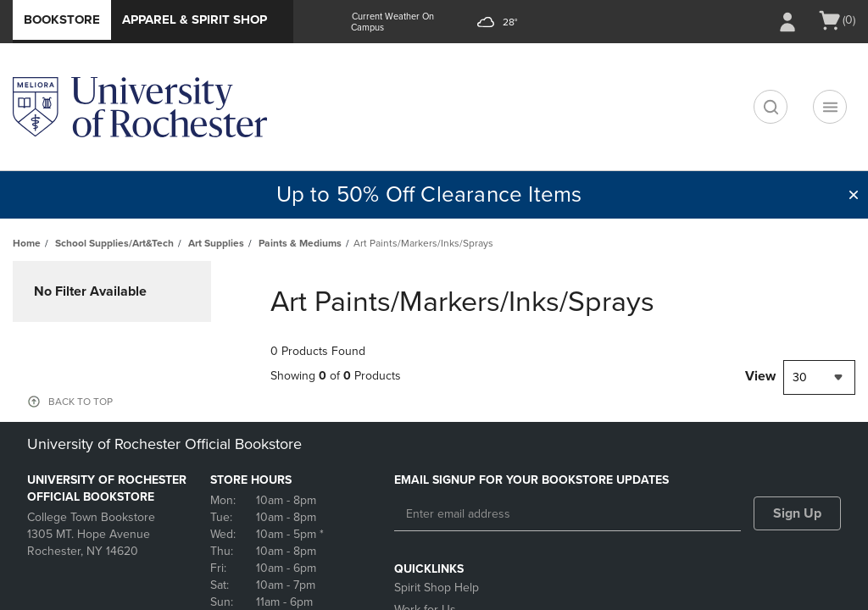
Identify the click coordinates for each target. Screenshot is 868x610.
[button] (854, 195)
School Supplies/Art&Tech (114, 243)
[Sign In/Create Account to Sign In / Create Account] (787, 22)
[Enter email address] (568, 514)
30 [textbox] (800, 377)
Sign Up (797, 513)
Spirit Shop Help (437, 588)
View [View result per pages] (760, 376)
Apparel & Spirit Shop (195, 19)
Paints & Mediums (300, 243)
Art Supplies (216, 243)
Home (27, 243)
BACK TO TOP (81, 402)
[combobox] (819, 377)
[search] (771, 107)
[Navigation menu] (830, 107)
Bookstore (62, 19)
